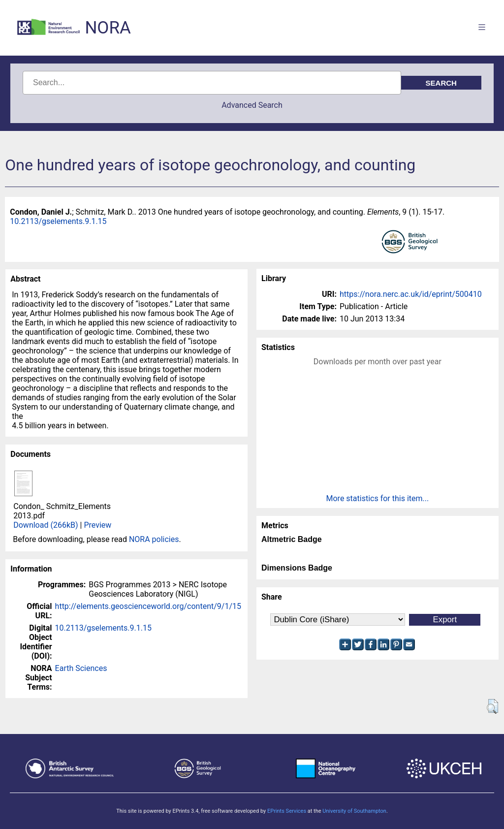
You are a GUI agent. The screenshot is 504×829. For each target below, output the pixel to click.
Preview (97, 525)
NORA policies (154, 539)
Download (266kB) (46, 525)
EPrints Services (287, 811)
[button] (492, 706)
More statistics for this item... (378, 498)
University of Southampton (354, 811)
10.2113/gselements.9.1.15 (58, 221)
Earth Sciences (81, 668)
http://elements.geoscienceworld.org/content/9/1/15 (148, 606)
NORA (108, 28)
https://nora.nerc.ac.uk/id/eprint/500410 (411, 294)
